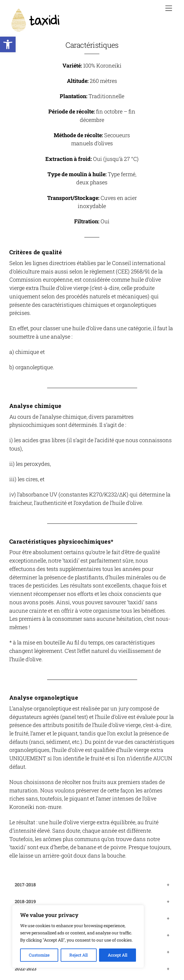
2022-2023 (26, 969)
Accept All (118, 955)
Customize (39, 955)
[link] (8, 44)
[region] (78, 936)
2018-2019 (25, 901)
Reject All (78, 955)
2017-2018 (25, 885)
